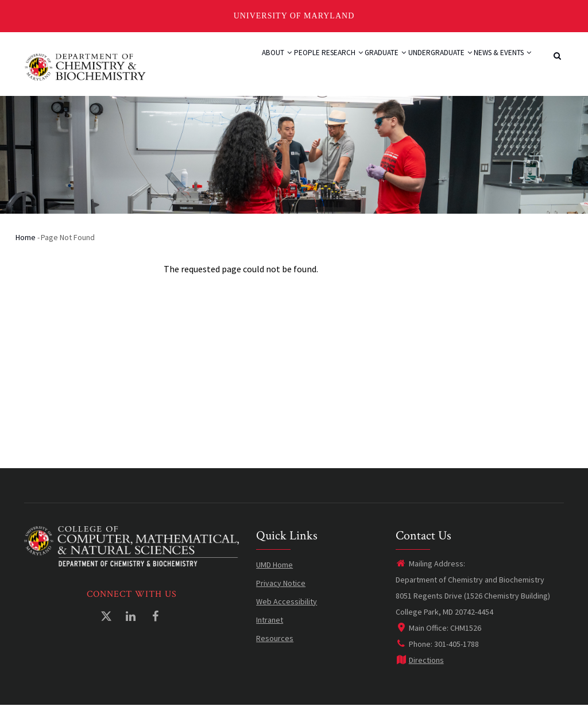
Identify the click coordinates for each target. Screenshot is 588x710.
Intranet (270, 625)
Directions (420, 665)
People (253, 65)
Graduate (355, 65)
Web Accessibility (287, 607)
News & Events (496, 65)
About (213, 65)
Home (26, 242)
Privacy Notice (281, 588)
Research (300, 65)
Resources (275, 643)
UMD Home (274, 570)
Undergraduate (421, 65)
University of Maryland (294, 16)
